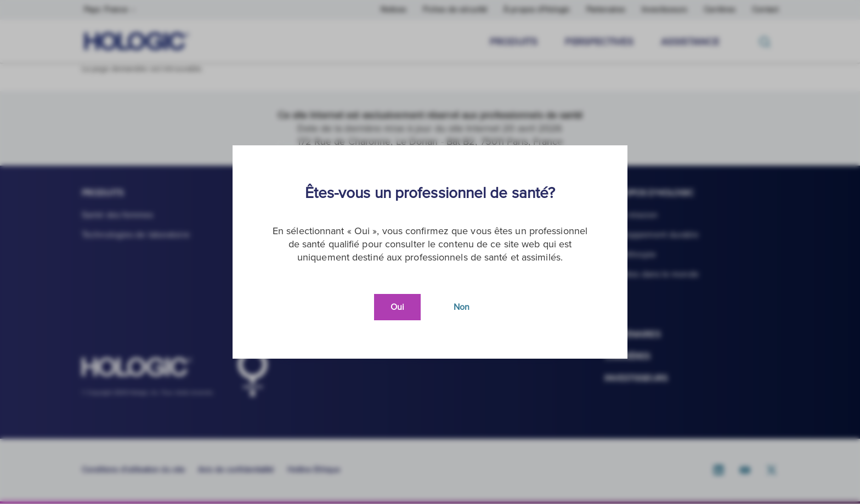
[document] (430, 252)
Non (462, 307)
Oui (397, 307)
